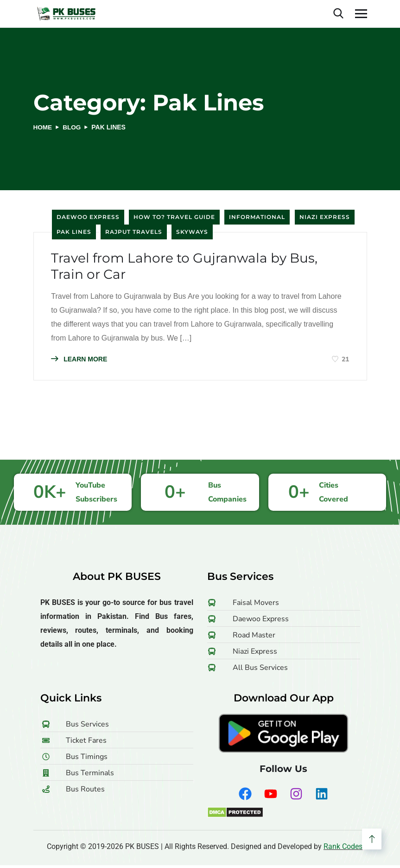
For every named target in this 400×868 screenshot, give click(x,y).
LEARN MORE (80, 361)
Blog (73, 127)
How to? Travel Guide (174, 217)
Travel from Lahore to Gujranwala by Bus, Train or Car (194, 268)
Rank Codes (343, 849)
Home (43, 127)
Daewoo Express (88, 217)
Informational (257, 217)
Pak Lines (74, 232)
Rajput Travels (134, 232)
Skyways (192, 232)
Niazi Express (325, 217)
